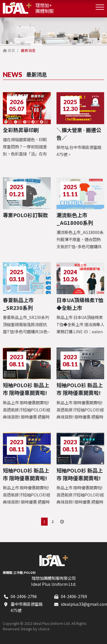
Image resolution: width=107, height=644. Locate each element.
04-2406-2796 (24, 596)
